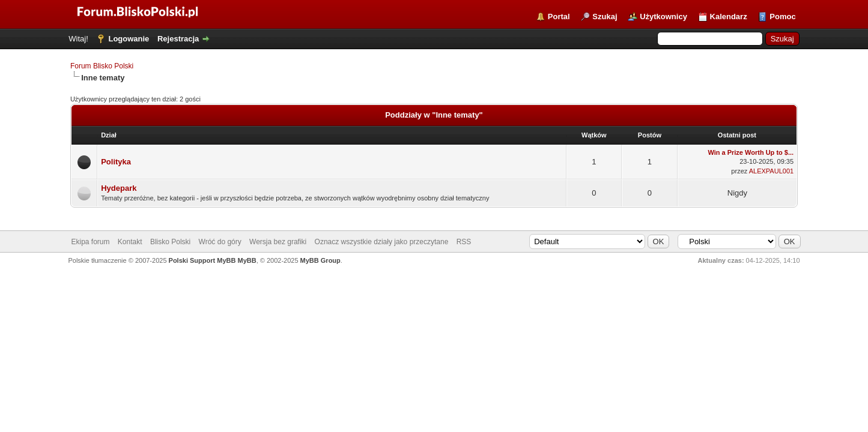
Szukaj (605, 16)
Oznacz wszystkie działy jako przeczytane (382, 242)
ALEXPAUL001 (771, 171)
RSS (464, 242)
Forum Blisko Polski (102, 66)
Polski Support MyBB (202, 260)
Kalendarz (729, 16)
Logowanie (129, 39)
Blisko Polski (170, 242)
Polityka (116, 162)
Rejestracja (178, 39)
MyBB (247, 260)
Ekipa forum (90, 242)
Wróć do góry (220, 242)
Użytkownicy (663, 16)
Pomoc (782, 16)
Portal (559, 16)
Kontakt (130, 242)
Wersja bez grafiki (278, 242)
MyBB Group (320, 260)
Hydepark (119, 188)
